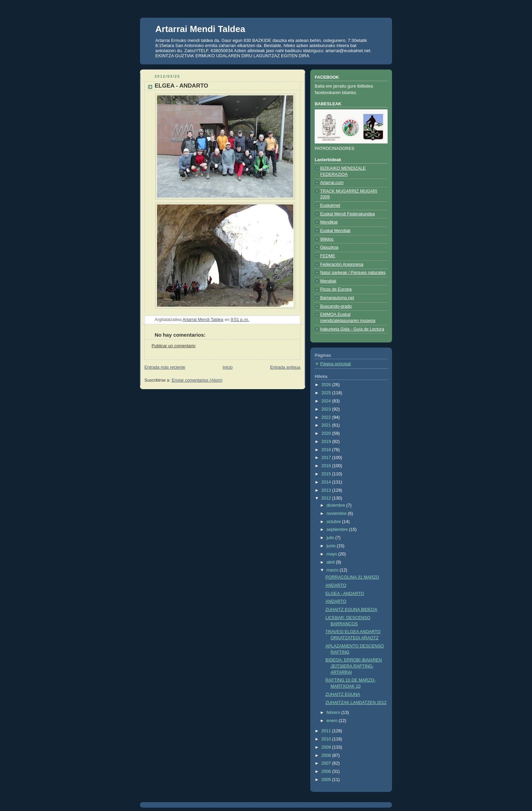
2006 (327, 771)
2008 (327, 755)
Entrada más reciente (165, 367)
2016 (327, 466)
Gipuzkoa (329, 247)
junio (332, 546)
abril (331, 562)
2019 (327, 442)
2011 (327, 731)
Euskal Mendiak (335, 231)
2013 (327, 490)
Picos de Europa (336, 289)
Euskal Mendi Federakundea (348, 214)
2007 (327, 763)
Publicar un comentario (174, 346)
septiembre (338, 530)
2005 (327, 780)
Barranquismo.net (337, 298)
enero (333, 721)
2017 (327, 458)
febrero (334, 713)
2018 (327, 450)
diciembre (337, 505)
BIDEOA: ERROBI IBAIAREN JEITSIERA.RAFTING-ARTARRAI (354, 666)
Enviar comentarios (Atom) (197, 380)
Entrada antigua (285, 367)
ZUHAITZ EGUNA (343, 694)
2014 (327, 482)
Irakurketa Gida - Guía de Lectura (352, 329)
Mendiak (328, 281)
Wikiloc (327, 239)
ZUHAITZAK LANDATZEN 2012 (356, 703)
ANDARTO (336, 585)
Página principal (335, 364)
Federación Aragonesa (342, 264)
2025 (327, 393)
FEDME (328, 256)
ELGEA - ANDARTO (345, 594)
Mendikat (329, 222)
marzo (333, 570)
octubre (334, 522)
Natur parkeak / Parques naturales (353, 273)
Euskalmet (330, 205)
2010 (327, 739)
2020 (327, 433)
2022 (327, 417)
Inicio (228, 367)
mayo (332, 554)
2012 (327, 498)
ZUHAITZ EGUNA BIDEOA (351, 610)
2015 (327, 474)
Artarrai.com (332, 183)
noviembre (337, 514)
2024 (327, 401)
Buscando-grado (336, 306)
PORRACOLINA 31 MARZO (353, 577)
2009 (327, 747)
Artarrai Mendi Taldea (200, 29)
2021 (327, 425)
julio (331, 538)
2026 (327, 385)
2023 (327, 409)
